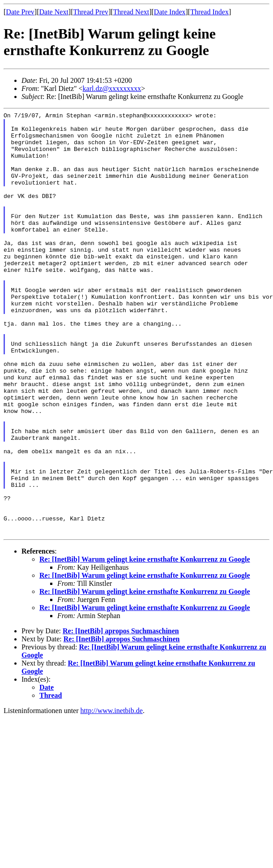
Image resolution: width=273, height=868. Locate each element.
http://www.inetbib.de (112, 795)
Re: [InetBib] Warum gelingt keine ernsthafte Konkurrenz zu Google (145, 644)
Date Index (170, 12)
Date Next (54, 12)
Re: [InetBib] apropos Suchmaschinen (121, 715)
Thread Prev (91, 12)
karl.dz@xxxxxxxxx (112, 88)
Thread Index (209, 12)
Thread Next (131, 12)
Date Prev (20, 12)
